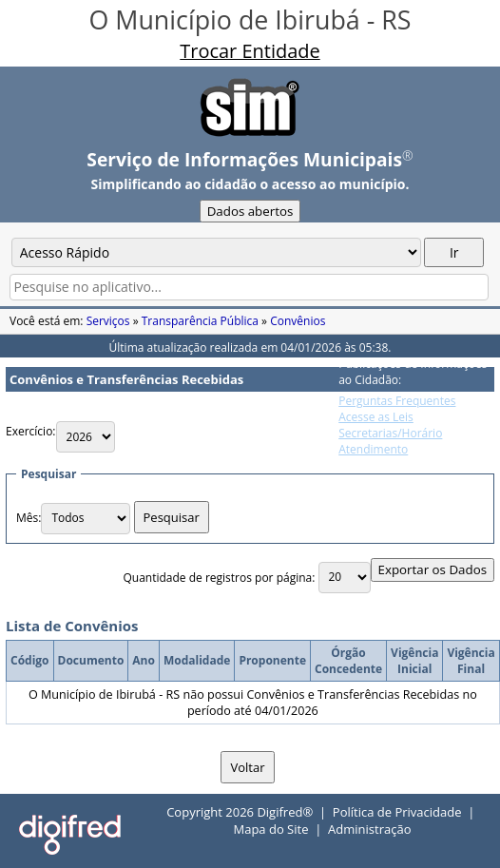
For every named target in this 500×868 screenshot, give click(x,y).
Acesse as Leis (376, 417)
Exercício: (31, 431)
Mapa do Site (270, 829)
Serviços (108, 321)
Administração (369, 829)
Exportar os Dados (433, 569)
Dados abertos (250, 211)
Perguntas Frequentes (397, 401)
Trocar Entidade (250, 51)
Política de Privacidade (397, 812)
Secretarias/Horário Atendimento (390, 441)
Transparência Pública (200, 321)
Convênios (298, 321)
